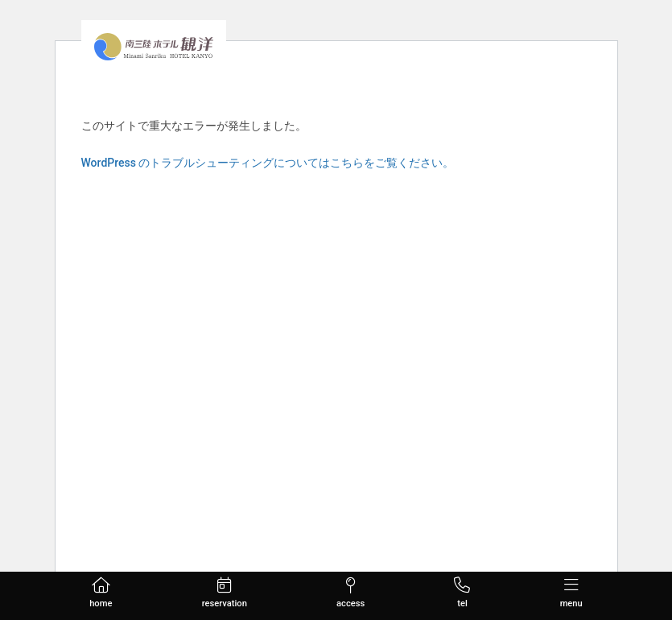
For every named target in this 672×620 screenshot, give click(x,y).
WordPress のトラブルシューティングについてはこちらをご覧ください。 (268, 163)
